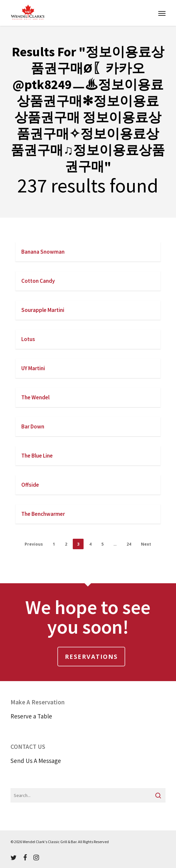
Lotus (28, 339)
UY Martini (33, 368)
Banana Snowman (43, 252)
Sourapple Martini (43, 310)
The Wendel (35, 397)
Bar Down (33, 426)
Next (146, 544)
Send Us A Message (36, 761)
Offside (30, 485)
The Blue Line (37, 456)
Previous (34, 544)
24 (129, 544)
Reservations (91, 657)
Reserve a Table (31, 716)
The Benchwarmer (43, 514)
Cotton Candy (38, 281)
